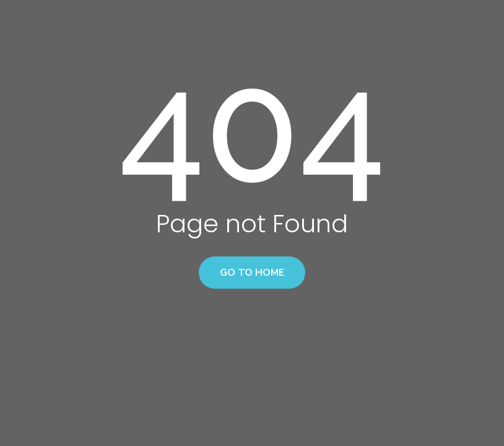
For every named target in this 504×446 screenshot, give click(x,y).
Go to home (252, 273)
